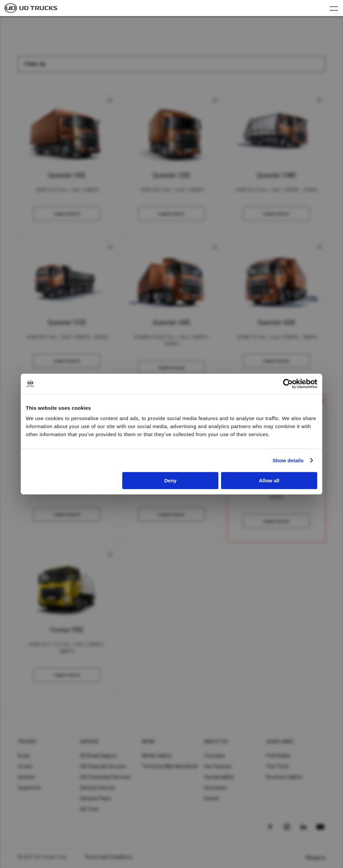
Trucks (27, 742)
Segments (29, 788)
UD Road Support (99, 756)
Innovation (216, 788)
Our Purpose (218, 766)
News (149, 742)
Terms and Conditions (108, 857)
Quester (27, 777)
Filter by (35, 64)
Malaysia (316, 858)
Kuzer (24, 756)
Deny (171, 480)
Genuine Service (98, 788)
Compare (67, 164)
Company (215, 756)
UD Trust (89, 809)
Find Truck (278, 766)
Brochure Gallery (284, 777)
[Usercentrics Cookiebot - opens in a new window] (288, 384)
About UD (216, 742)
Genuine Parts (95, 798)
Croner (25, 766)
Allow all (269, 480)
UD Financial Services (103, 766)
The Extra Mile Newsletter (170, 766)
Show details (288, 460)
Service (90, 742)
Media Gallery (157, 756)
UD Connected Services (106, 777)
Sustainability (219, 777)
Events (212, 798)
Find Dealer (279, 756)
